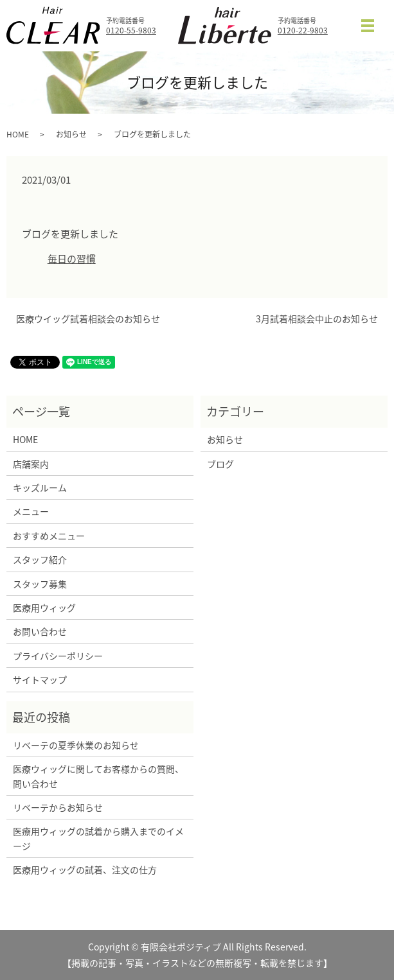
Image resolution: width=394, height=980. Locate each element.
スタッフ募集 (40, 584)
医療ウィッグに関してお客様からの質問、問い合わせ (98, 776)
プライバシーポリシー (58, 656)
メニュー (31, 511)
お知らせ (71, 134)
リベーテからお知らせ (58, 807)
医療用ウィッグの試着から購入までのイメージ (98, 838)
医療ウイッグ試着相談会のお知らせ (88, 319)
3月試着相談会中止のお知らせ (317, 319)
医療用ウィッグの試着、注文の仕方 (85, 870)
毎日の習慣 (72, 259)
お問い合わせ (40, 631)
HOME (18, 134)
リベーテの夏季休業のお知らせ (76, 745)
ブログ (220, 464)
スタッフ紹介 (40, 559)
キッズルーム (40, 487)
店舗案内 (31, 464)
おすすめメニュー (49, 536)
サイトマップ (40, 679)
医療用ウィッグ (44, 608)
